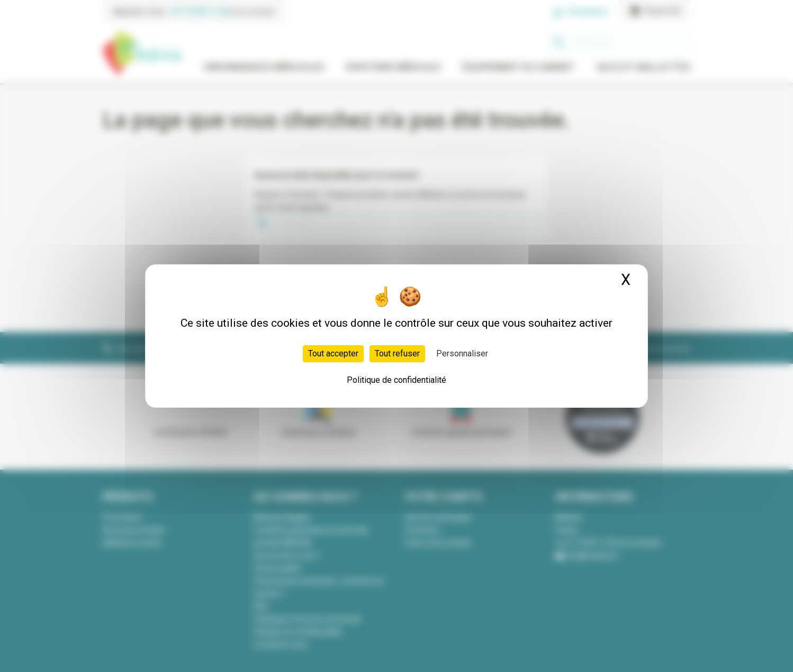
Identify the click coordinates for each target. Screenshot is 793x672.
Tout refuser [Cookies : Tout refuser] (397, 353)
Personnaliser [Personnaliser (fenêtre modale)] (462, 353)
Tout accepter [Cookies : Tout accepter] (333, 353)
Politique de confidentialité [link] (396, 380)
